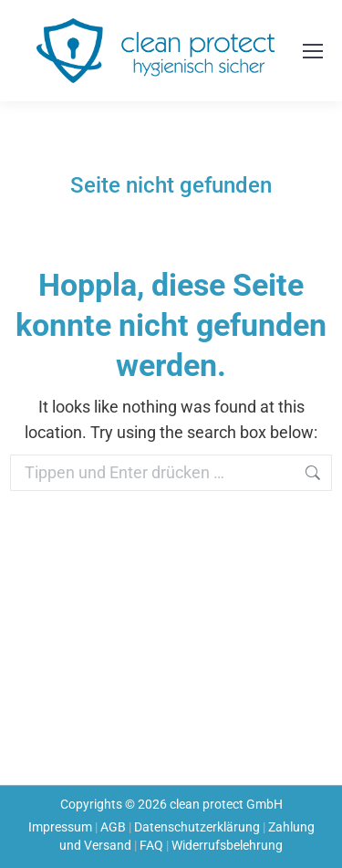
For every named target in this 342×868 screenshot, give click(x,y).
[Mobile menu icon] (313, 51)
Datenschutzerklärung (197, 827)
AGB (113, 827)
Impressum (60, 827)
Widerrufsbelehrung (227, 845)
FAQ (151, 845)
